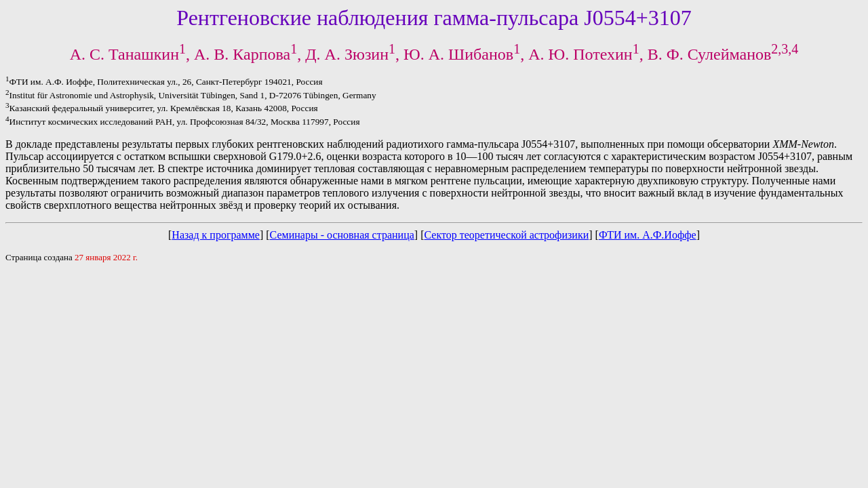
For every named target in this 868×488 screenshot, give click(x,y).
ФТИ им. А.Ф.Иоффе (648, 235)
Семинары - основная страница (342, 235)
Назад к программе (216, 235)
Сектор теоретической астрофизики (506, 235)
